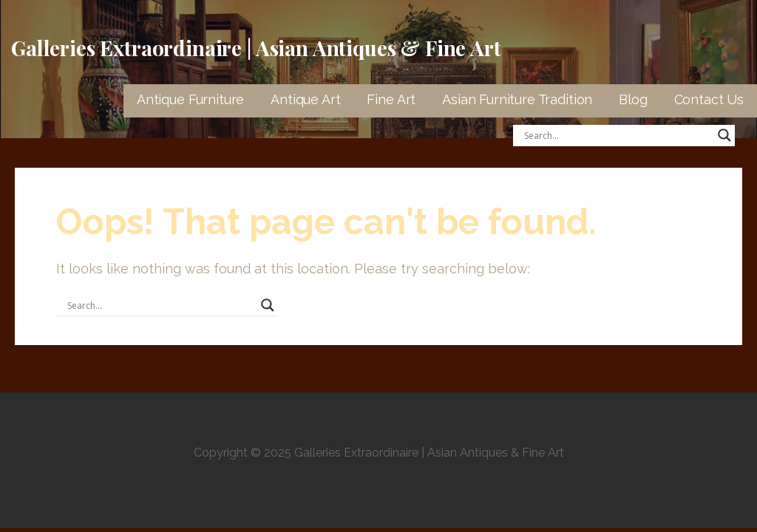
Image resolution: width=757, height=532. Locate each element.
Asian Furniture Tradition (517, 99)
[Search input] (617, 135)
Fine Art (391, 99)
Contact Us (709, 99)
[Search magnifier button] (724, 135)
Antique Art (305, 99)
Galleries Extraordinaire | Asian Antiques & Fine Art (256, 48)
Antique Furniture (190, 99)
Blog (633, 99)
